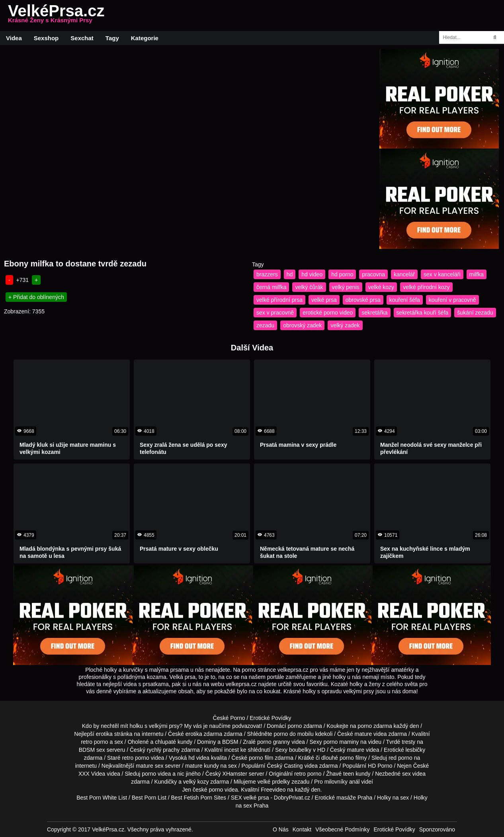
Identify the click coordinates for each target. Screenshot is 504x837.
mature (363, 734)
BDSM (230, 742)
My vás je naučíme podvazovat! (223, 726)
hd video (312, 274)
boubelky (300, 750)
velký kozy (196, 782)
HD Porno (380, 766)
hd (290, 274)
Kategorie (145, 38)
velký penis (346, 287)
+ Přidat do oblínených (36, 297)
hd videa (199, 758)
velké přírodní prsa (279, 300)
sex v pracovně (275, 313)
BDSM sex (92, 750)
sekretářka (374, 313)
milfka (477, 274)
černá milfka (271, 287)
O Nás (281, 829)
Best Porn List (149, 798)
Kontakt (302, 829)
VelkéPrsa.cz (56, 16)
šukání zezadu (475, 313)
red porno (400, 758)
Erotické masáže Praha (344, 798)
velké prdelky (274, 782)
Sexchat (82, 38)
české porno (208, 790)
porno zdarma (375, 726)
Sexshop (46, 38)
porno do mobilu (293, 734)
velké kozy (381, 287)
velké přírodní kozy (426, 287)
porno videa (156, 774)
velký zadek (345, 325)
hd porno (342, 274)
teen (349, 774)
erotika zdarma (204, 734)
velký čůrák (309, 287)
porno (295, 726)
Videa (14, 38)
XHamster (235, 774)
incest (231, 750)
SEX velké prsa (250, 798)
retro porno (94, 742)
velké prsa (324, 300)
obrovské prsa (363, 300)
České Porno (229, 718)
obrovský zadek (302, 325)
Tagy (112, 38)
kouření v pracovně (452, 300)
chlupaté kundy (174, 742)
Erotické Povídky (270, 718)
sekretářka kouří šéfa (423, 313)
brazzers (267, 274)
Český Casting (285, 766)
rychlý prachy (163, 750)
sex (406, 774)
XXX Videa (92, 774)
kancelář (404, 274)
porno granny (274, 742)
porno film (261, 758)
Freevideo (273, 790)
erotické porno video (328, 313)
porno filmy (353, 758)
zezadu (265, 325)
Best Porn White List (102, 798)
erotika (104, 734)
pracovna (373, 274)
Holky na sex (393, 798)
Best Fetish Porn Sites (199, 798)
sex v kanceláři (442, 274)
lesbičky (416, 750)
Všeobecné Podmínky (342, 829)
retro (300, 774)
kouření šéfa (405, 300)
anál (354, 782)
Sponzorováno (437, 829)
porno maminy (341, 742)
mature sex (149, 766)
